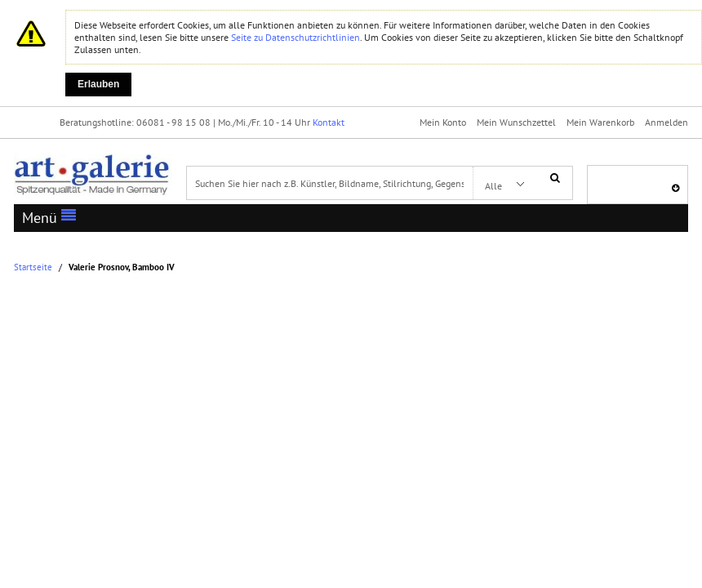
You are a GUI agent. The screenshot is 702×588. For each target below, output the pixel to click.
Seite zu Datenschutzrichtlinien (295, 37)
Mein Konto (443, 122)
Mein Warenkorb (600, 122)
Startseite (33, 267)
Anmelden (666, 122)
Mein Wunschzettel (516, 122)
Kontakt (329, 122)
